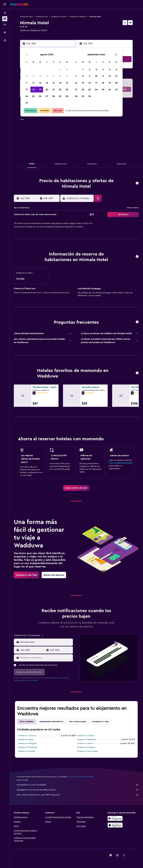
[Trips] (5, 32)
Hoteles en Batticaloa (86, 740)
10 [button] (27, 83)
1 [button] (60, 69)
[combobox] (46, 642)
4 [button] (33, 76)
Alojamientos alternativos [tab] (51, 722)
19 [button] (40, 90)
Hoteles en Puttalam (86, 747)
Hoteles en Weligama (27, 743)
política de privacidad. (29, 680)
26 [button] (40, 96)
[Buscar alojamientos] (5, 19)
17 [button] (27, 90)
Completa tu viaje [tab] (100, 722)
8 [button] (60, 76)
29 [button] (60, 96)
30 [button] (67, 96)
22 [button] (60, 90)
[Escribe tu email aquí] (46, 658)
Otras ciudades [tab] (27, 722)
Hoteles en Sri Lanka (59, 17)
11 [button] (33, 83)
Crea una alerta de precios (121, 463)
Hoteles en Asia (42, 17)
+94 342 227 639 (28, 34)
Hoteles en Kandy (26, 740)
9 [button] (67, 76)
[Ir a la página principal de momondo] (19, 4)
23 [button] (67, 90)
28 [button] (53, 96)
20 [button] (47, 90)
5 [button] (40, 76)
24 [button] (27, 96)
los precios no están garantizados (81, 777)
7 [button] (53, 76)
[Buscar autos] (5, 25)
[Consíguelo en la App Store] (115, 825)
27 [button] (47, 96)
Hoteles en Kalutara (86, 736)
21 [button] (54, 90)
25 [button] (33, 96)
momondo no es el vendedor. (78, 785)
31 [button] (27, 103)
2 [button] (67, 69)
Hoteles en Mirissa (85, 743)
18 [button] (33, 90)
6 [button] (47, 76)
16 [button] (67, 83)
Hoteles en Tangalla (26, 751)
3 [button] (27, 76)
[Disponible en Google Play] (115, 818)
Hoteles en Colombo (27, 736)
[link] (76, 488)
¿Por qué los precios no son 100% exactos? (78, 795)
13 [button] (47, 83)
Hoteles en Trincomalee (87, 751)
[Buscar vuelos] (5, 13)
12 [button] (40, 83)
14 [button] (54, 83)
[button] (5, 4)
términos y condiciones (59, 678)
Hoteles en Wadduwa (78, 17)
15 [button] (60, 83)
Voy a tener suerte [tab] (78, 722)
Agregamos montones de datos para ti (78, 790)
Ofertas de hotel (26, 17)
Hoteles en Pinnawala (27, 747)
